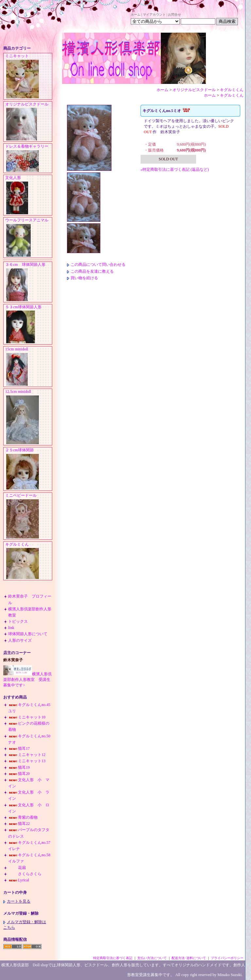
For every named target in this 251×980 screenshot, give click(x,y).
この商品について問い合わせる (96, 265)
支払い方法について (152, 958)
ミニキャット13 (27, 761)
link (11, 628)
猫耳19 (19, 767)
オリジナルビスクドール (29, 122)
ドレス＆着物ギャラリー (29, 158)
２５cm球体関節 (29, 469)
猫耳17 (19, 748)
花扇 (17, 868)
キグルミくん (29, 561)
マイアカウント (154, 15)
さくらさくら (25, 874)
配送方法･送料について (189, 958)
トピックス (18, 621)
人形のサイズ (20, 640)
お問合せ (175, 15)
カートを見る (17, 901)
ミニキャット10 (27, 717)
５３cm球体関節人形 (29, 325)
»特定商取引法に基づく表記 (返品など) (175, 169)
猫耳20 (19, 774)
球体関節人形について (28, 634)
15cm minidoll (29, 367)
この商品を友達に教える (90, 271)
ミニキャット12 (27, 755)
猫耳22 (19, 824)
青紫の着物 (23, 817)
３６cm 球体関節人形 (29, 282)
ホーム (136, 15)
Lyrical (19, 880)
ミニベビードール (29, 516)
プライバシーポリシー (227, 958)
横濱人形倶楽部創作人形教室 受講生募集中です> (27, 680)
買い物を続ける (83, 278)
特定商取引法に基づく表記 (113, 958)
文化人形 (29, 195)
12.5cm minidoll (29, 417)
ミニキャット (29, 76)
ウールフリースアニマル (29, 238)
